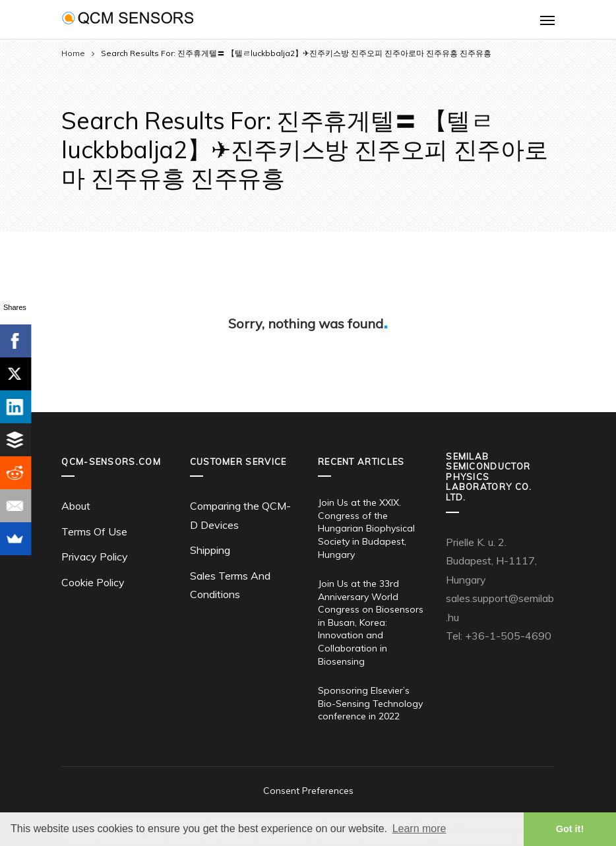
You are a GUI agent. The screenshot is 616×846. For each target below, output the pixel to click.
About (76, 506)
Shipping (210, 550)
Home (73, 53)
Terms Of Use (94, 531)
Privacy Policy (95, 557)
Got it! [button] (570, 829)
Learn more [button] (419, 829)
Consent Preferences (308, 791)
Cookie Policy (93, 582)
